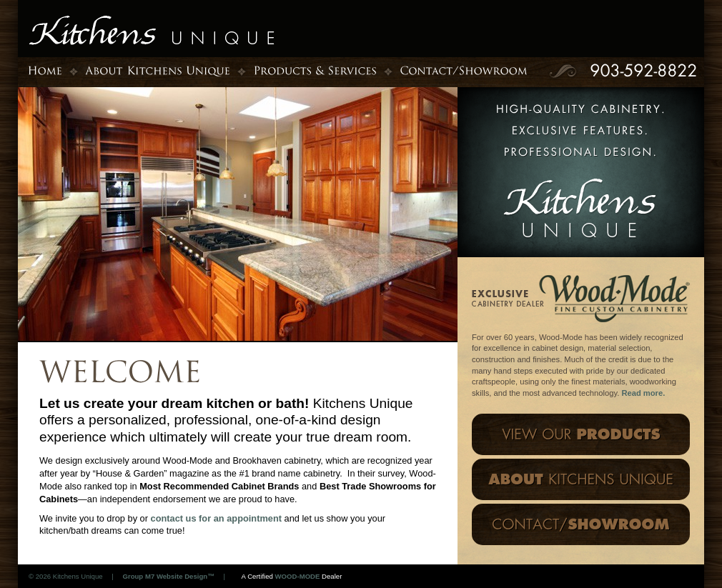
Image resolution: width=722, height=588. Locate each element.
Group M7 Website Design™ (168, 576)
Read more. (643, 393)
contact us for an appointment (218, 518)
